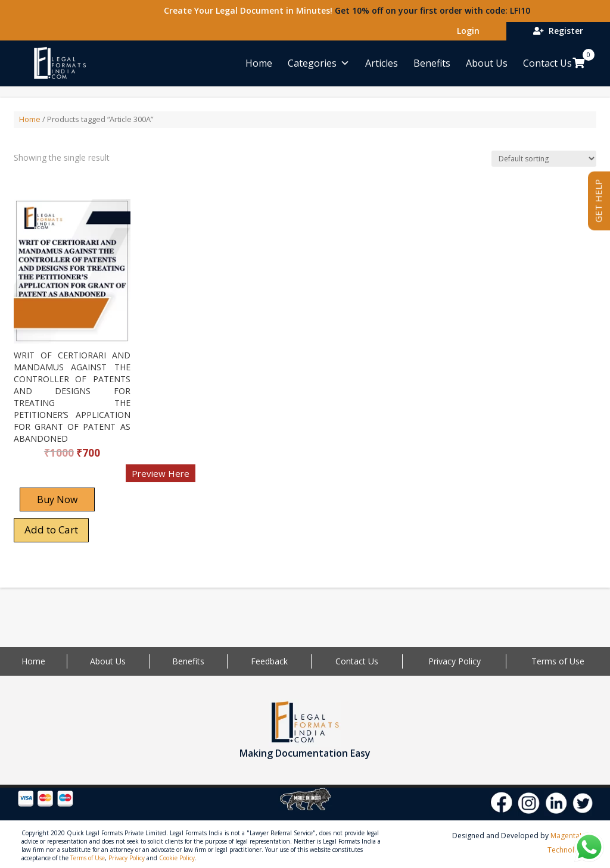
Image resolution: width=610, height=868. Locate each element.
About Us (487, 63)
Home (259, 63)
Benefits (432, 63)
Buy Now (57, 499)
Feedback (269, 661)
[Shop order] (544, 159)
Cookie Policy (177, 858)
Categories (319, 63)
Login (466, 31)
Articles (382, 63)
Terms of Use (558, 661)
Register (558, 31)
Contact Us (547, 63)
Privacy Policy (455, 661)
